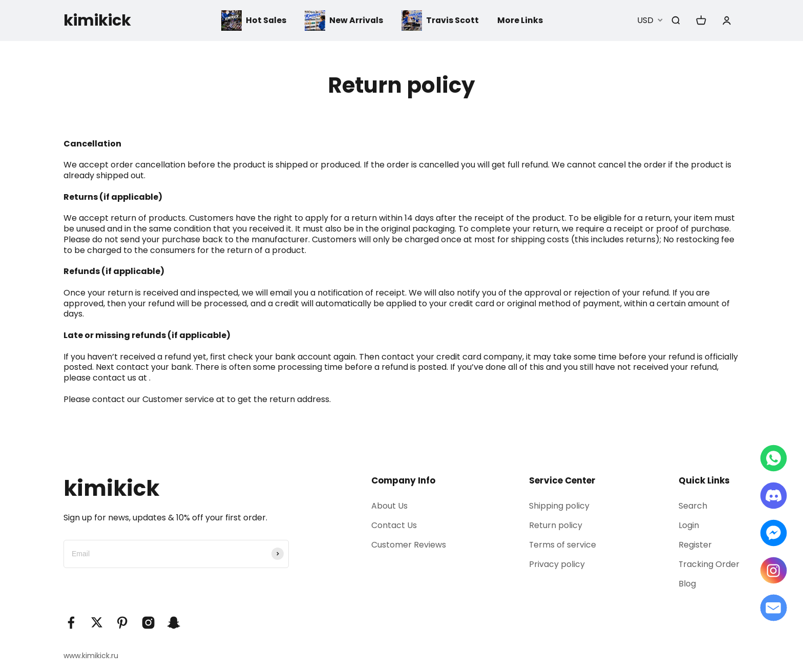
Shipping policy (558, 506)
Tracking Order (709, 565)
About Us (389, 506)
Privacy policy (556, 565)
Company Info (403, 480)
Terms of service (562, 545)
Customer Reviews (409, 545)
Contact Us (394, 525)
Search (692, 506)
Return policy (555, 525)
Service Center (561, 480)
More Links (521, 20)
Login (688, 525)
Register (695, 545)
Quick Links (704, 480)
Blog (687, 584)
